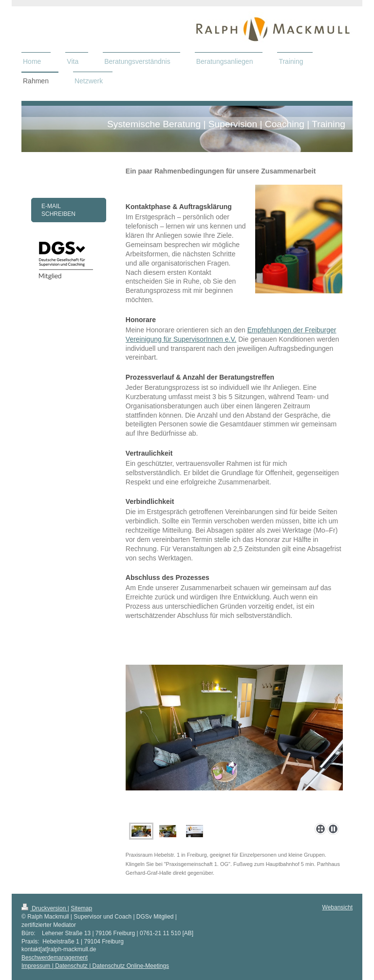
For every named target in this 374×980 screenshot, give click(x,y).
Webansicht (337, 907)
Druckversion (45, 908)
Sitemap (81, 908)
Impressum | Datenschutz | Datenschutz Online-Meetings (95, 966)
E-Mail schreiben (58, 210)
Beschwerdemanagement (55, 958)
